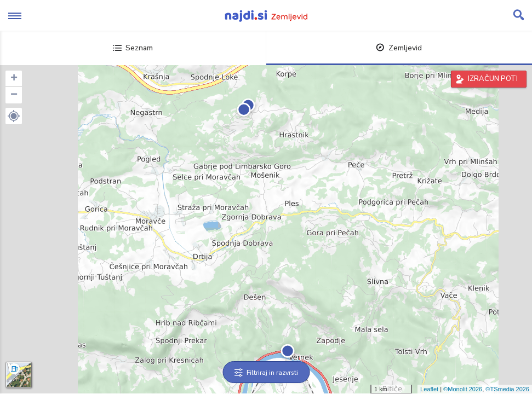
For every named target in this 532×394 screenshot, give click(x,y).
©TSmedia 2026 (507, 389)
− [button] (14, 95)
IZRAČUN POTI (493, 79)
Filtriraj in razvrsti (266, 373)
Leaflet (429, 389)
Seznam (133, 48)
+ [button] (14, 79)
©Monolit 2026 (463, 389)
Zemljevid (399, 48)
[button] (14, 116)
